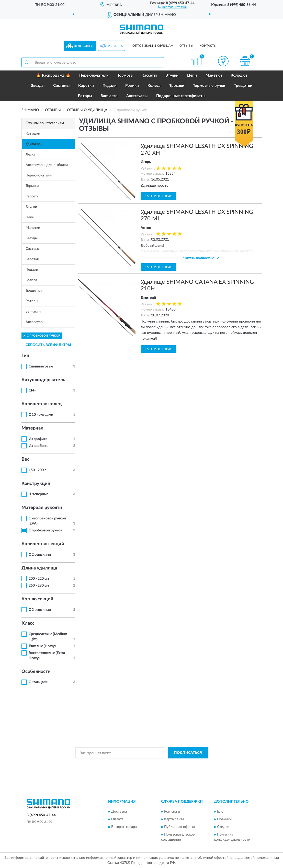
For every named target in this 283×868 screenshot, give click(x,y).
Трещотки (243, 86)
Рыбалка (115, 46)
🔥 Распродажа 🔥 (53, 75)
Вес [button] (25, 459)
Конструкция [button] (36, 484)
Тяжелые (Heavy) (42, 646)
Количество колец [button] (42, 404)
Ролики (132, 86)
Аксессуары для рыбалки (47, 165)
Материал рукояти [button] (42, 508)
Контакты (208, 46)
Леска (30, 154)
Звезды (38, 86)
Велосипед (84, 46)
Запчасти (109, 96)
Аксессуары (137, 96)
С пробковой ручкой (46, 530)
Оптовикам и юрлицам (153, 46)
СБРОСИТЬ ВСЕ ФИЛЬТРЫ (48, 345)
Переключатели (94, 75)
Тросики (177, 86)
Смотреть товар (158, 196)
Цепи (192, 75)
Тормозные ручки (209, 86)
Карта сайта (174, 819)
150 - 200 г (37, 470)
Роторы (85, 96)
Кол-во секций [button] (37, 599)
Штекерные (38, 494)
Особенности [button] (36, 672)
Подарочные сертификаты (181, 96)
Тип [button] (25, 356)
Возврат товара (124, 827)
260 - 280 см (39, 586)
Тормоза (125, 75)
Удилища (33, 144)
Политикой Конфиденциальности (140, 764)
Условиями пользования (185, 764)
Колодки (239, 75)
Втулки (172, 75)
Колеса (154, 86)
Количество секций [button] (43, 544)
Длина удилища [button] (39, 568)
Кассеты (149, 75)
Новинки (224, 819)
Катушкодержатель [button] (43, 380)
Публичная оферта (180, 827)
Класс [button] (28, 623)
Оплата (117, 819)
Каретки (86, 86)
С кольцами (38, 682)
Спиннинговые (41, 366)
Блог (221, 812)
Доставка (119, 812)
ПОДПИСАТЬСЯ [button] (188, 753)
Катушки (33, 134)
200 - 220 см (39, 579)
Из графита (38, 439)
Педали (110, 86)
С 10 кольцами (41, 415)
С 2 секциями (40, 555)
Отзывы (186, 46)
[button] (172, 7)
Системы (61, 86)
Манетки (214, 75)
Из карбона (38, 446)
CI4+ (32, 390)
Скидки (223, 827)
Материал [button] (32, 428)
